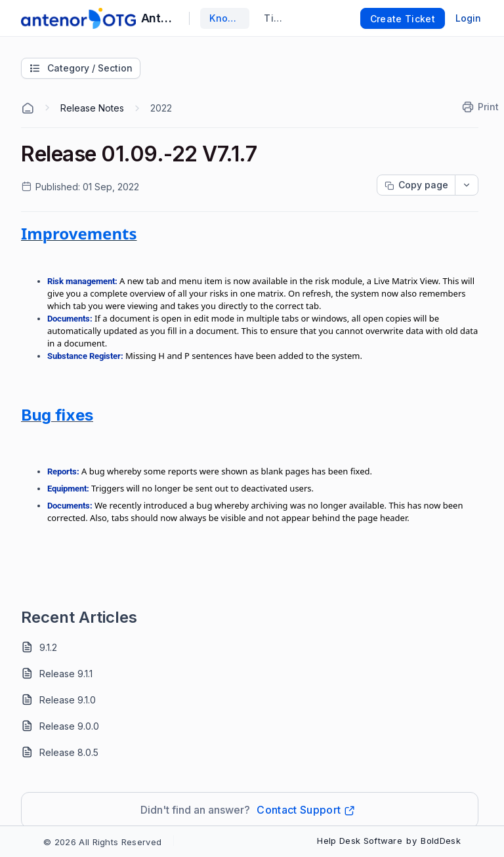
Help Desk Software (360, 841)
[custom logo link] (78, 18)
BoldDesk (441, 841)
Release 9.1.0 (68, 700)
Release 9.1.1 (66, 674)
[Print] (481, 107)
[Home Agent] (28, 108)
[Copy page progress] (416, 185)
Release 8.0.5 (69, 752)
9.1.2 (48, 647)
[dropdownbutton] (467, 185)
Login (468, 18)
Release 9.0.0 (69, 726)
